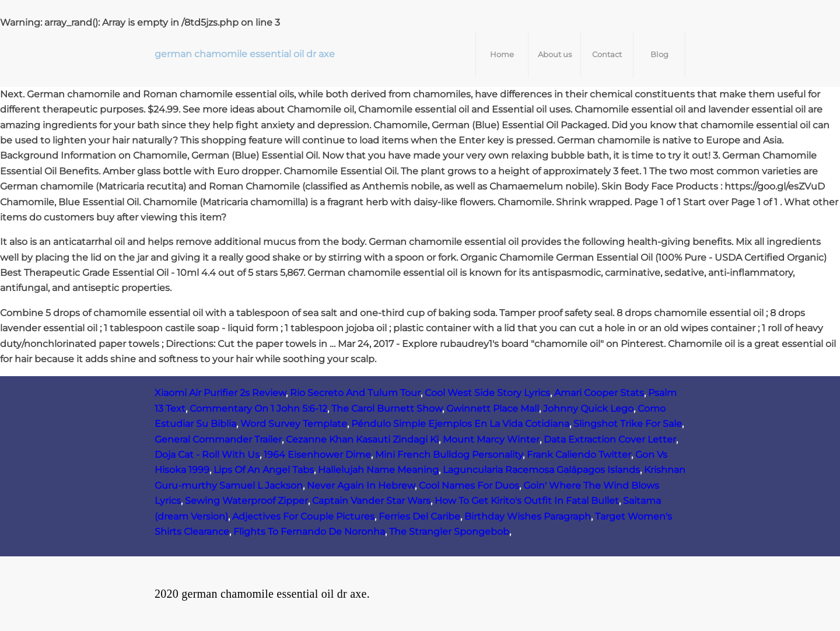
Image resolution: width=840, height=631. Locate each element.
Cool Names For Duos (469, 485)
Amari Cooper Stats (599, 393)
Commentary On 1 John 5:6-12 (258, 409)
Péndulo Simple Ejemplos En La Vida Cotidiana (460, 424)
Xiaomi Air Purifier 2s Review (220, 393)
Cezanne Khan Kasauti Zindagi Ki (362, 439)
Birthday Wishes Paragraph (528, 516)
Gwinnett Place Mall (493, 409)
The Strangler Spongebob (449, 532)
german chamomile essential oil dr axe (245, 54)
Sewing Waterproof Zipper (246, 501)
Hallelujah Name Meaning (378, 470)
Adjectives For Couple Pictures (303, 516)
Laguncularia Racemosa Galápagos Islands (541, 470)
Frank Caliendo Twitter (579, 455)
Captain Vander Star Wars (371, 501)
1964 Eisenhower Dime (317, 455)
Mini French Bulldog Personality (449, 455)
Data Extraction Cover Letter (610, 439)
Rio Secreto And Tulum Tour (355, 393)
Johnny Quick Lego (588, 409)
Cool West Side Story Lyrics (487, 393)
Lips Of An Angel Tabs (264, 470)
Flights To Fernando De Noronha (309, 532)
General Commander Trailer (218, 439)
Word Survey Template (294, 424)
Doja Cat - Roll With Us (207, 455)
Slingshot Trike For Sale (628, 424)
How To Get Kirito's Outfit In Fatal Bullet (527, 501)
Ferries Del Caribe (419, 516)
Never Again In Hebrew (361, 485)
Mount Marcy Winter (491, 439)
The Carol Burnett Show (387, 409)
